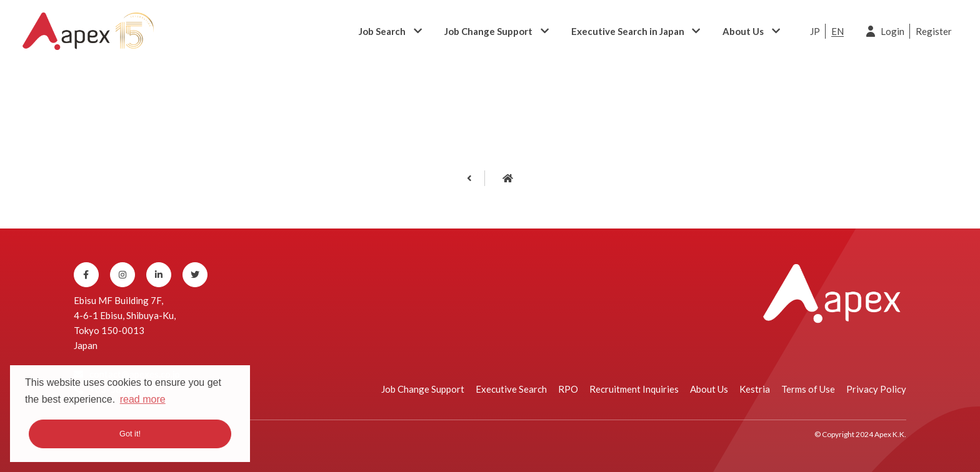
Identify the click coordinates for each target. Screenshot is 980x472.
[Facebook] (86, 275)
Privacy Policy (876, 389)
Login (892, 31)
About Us (743, 31)
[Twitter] (195, 275)
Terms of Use (808, 389)
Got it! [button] (130, 434)
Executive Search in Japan (628, 31)
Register (934, 31)
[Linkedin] (159, 275)
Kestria (755, 389)
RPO (568, 389)
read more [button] (143, 399)
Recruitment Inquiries (634, 389)
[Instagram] (122, 275)
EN (837, 31)
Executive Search (511, 389)
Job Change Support (488, 31)
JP (815, 31)
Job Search (382, 31)
